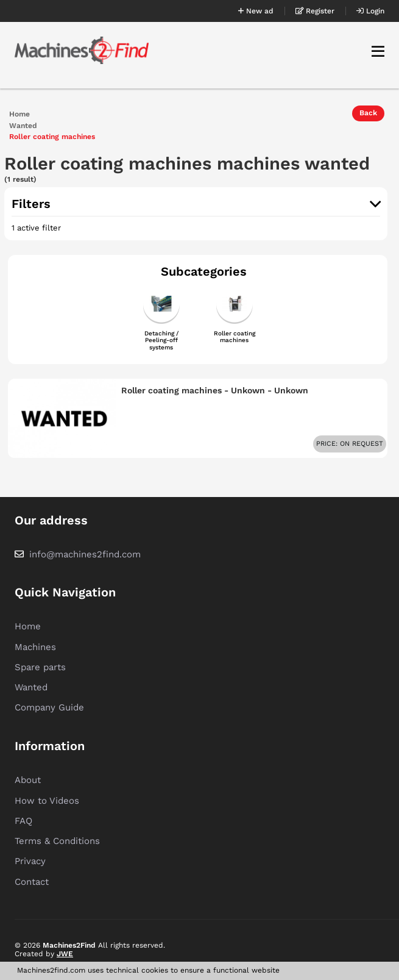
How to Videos (47, 801)
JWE (65, 954)
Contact (32, 882)
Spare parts (40, 667)
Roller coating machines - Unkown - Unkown (215, 390)
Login (370, 11)
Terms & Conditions (57, 841)
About (28, 780)
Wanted (23, 126)
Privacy (30, 861)
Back (368, 113)
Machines (35, 647)
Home (19, 114)
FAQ (23, 821)
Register (315, 11)
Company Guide (49, 707)
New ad (256, 11)
